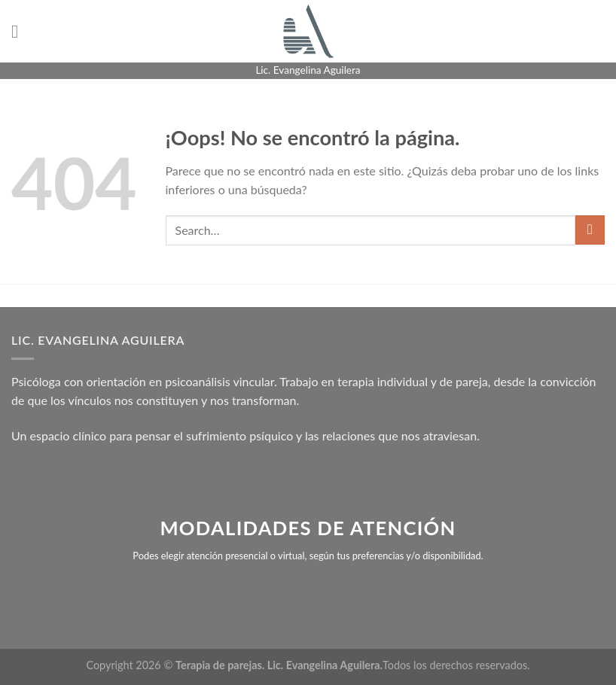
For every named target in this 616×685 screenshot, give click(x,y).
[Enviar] (590, 230)
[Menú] (20, 31)
